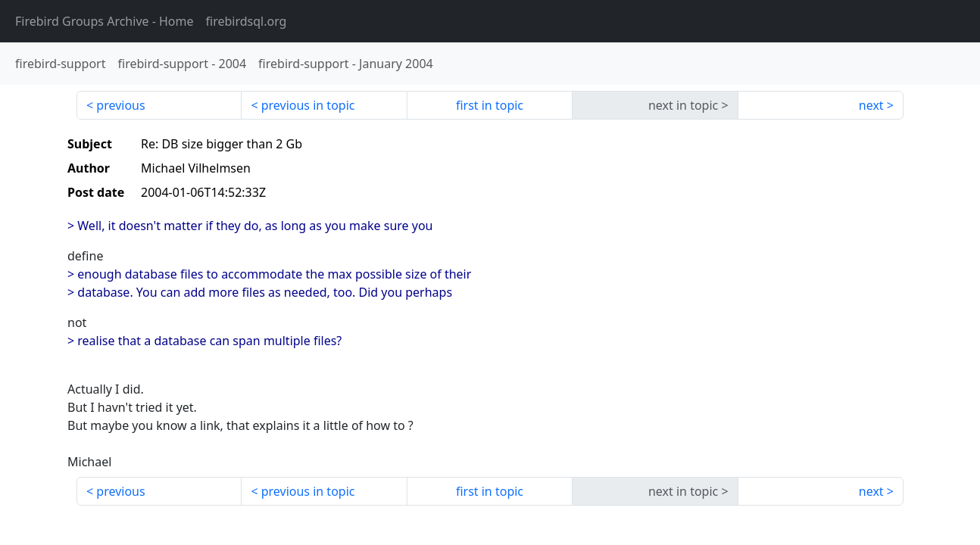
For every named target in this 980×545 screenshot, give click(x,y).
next (871, 105)
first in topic (490, 105)
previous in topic (308, 105)
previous (120, 105)
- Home (105, 21)
